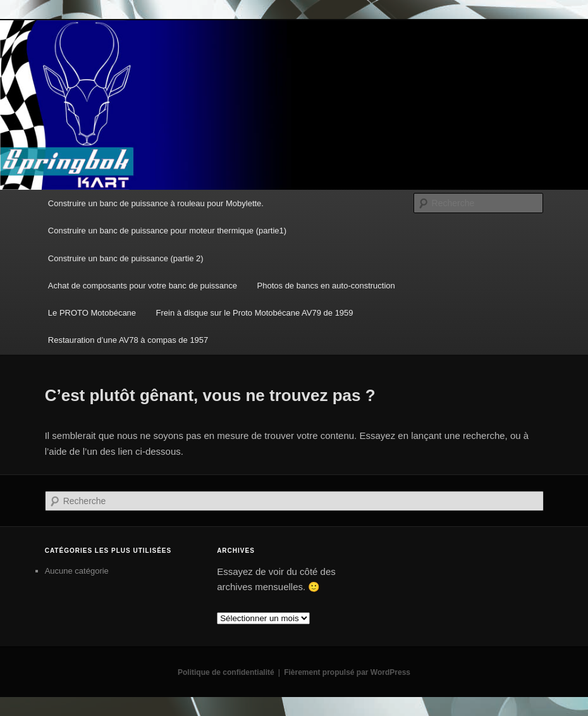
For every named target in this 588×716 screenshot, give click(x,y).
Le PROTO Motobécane (92, 313)
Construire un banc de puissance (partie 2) (126, 258)
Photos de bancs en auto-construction (326, 286)
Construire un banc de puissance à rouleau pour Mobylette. (156, 203)
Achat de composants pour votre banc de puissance (143, 286)
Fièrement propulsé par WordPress (347, 672)
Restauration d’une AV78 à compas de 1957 (128, 340)
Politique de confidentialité (226, 672)
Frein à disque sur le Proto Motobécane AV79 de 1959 (255, 313)
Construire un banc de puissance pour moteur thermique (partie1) (167, 231)
